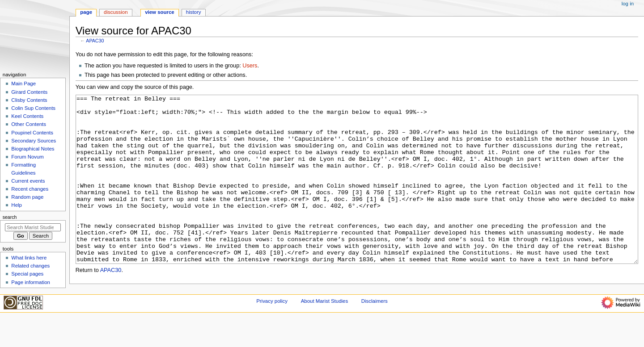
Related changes (30, 266)
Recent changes (30, 189)
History (194, 12)
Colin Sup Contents (33, 108)
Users (250, 66)
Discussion (116, 12)
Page (86, 12)
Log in (628, 4)
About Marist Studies (324, 330)
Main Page (23, 84)
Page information (31, 282)
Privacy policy (272, 330)
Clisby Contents (29, 100)
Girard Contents (29, 92)
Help (17, 205)
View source (160, 12)
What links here (29, 258)
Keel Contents (27, 116)
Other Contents (29, 124)
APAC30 (95, 41)
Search (10, 217)
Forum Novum (28, 157)
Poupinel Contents (32, 133)
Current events (28, 181)
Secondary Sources (34, 141)
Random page (27, 197)
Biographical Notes (33, 149)
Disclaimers (375, 330)
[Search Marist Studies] (33, 227)
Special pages (27, 274)
